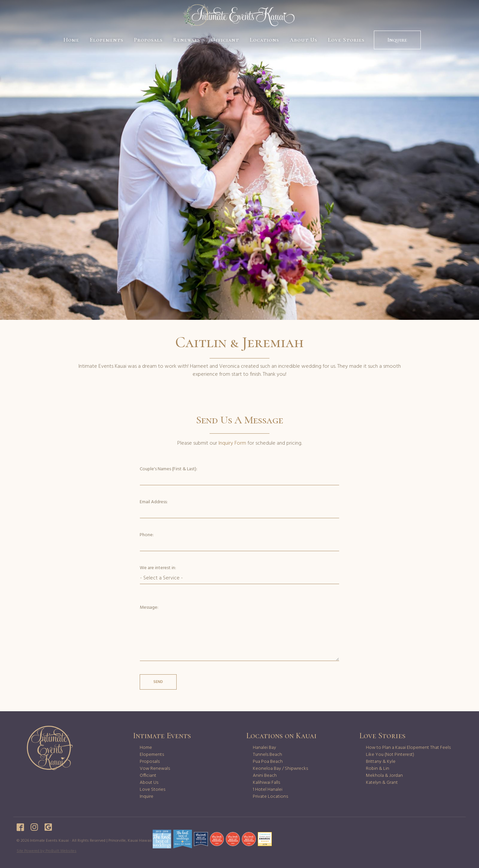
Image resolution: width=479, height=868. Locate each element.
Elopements (107, 40)
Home (71, 40)
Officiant (225, 40)
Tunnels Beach (267, 755)
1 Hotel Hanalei (268, 790)
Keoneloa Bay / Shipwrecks (280, 769)
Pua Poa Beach (268, 762)
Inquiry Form (232, 443)
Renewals (187, 40)
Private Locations (270, 797)
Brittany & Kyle (381, 762)
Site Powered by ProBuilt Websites (47, 851)
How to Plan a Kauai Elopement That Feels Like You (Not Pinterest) (408, 751)
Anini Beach (265, 776)
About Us (304, 40)
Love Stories (346, 40)
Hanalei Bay (264, 748)
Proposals (148, 40)
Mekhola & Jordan (384, 776)
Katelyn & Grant (382, 783)
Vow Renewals (155, 769)
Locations (264, 40)
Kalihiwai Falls (266, 783)
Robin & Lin (378, 769)
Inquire (397, 40)
